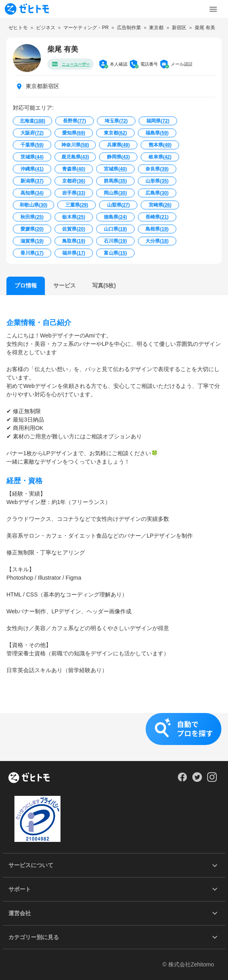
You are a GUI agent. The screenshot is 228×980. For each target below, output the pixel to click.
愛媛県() (32, 229)
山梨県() (118, 205)
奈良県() (157, 169)
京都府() (74, 181)
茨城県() (32, 157)
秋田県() (32, 217)
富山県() (115, 253)
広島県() (157, 193)
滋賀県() (32, 241)
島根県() (157, 229)
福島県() (157, 133)
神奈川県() (75, 145)
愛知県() (74, 133)
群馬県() (115, 181)
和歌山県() (33, 205)
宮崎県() (160, 205)
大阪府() (32, 133)
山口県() (115, 229)
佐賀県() (74, 229)
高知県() (32, 193)
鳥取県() (74, 241)
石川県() (115, 241)
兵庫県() (118, 145)
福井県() (74, 253)
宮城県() (115, 169)
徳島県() (115, 217)
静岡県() (118, 157)
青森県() (74, 169)
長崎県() (157, 217)
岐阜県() (160, 157)
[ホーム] (29, 778)
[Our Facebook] (182, 780)
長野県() (74, 121)
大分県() (157, 241)
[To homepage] (27, 9)
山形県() (157, 181)
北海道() (32, 121)
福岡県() (158, 121)
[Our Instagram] (212, 780)
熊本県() (160, 145)
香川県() (32, 253)
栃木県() (74, 217)
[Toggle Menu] (213, 9)
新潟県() (32, 181)
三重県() (77, 205)
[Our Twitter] (197, 780)
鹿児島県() (75, 157)
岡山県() (115, 193)
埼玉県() (116, 121)
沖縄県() (32, 169)
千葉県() (32, 145)
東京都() (115, 133)
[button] (114, 737)
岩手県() (74, 193)
